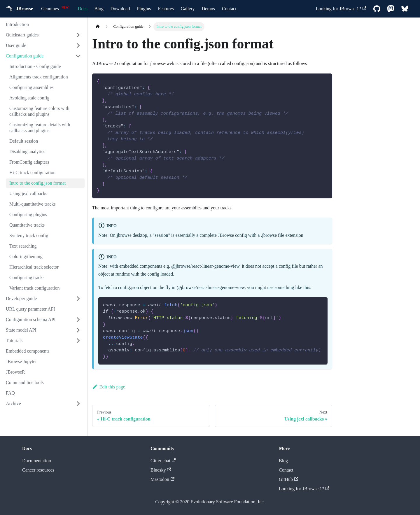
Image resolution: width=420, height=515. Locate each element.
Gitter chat (163, 461)
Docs (83, 9)
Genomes (50, 9)
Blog (99, 9)
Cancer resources (38, 470)
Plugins (144, 9)
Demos (208, 9)
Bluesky (161, 470)
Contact (229, 9)
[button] (43, 35)
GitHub (288, 479)
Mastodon (162, 479)
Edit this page (109, 387)
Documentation (37, 461)
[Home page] (98, 27)
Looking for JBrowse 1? (341, 9)
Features (166, 9)
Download (120, 9)
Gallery (188, 9)
